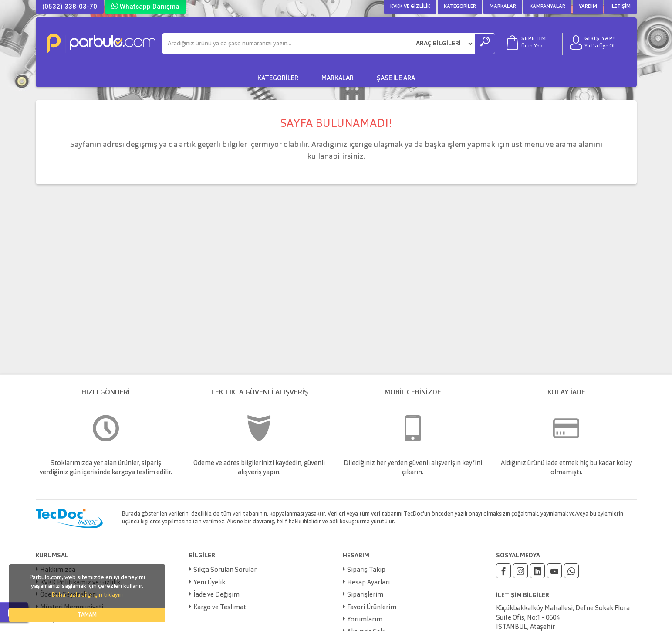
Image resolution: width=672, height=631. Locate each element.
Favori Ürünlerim (372, 608)
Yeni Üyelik (209, 583)
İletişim (621, 7)
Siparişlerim (365, 595)
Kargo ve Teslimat (220, 608)
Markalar (503, 7)
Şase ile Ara (396, 79)
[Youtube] (554, 571)
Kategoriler (460, 7)
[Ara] (285, 44)
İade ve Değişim (216, 595)
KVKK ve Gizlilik (410, 7)
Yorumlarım (365, 620)
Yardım (588, 7)
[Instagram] (520, 571)
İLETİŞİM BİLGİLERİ (523, 595)
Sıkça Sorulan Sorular (225, 570)
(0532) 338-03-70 (70, 7)
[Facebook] (503, 571)
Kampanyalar (547, 7)
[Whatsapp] (571, 571)
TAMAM (87, 615)
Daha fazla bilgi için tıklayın (87, 595)
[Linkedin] (537, 571)
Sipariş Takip (366, 570)
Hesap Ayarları (368, 583)
